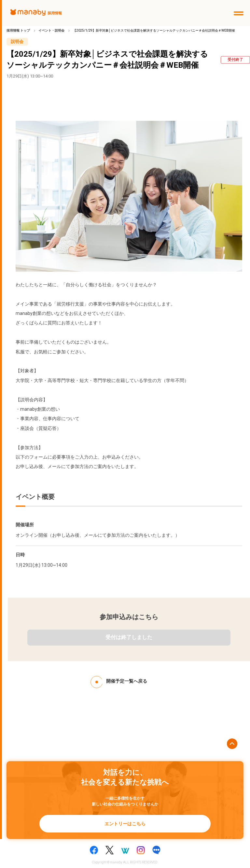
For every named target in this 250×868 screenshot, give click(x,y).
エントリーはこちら (125, 824)
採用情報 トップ (18, 30)
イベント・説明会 (51, 30)
